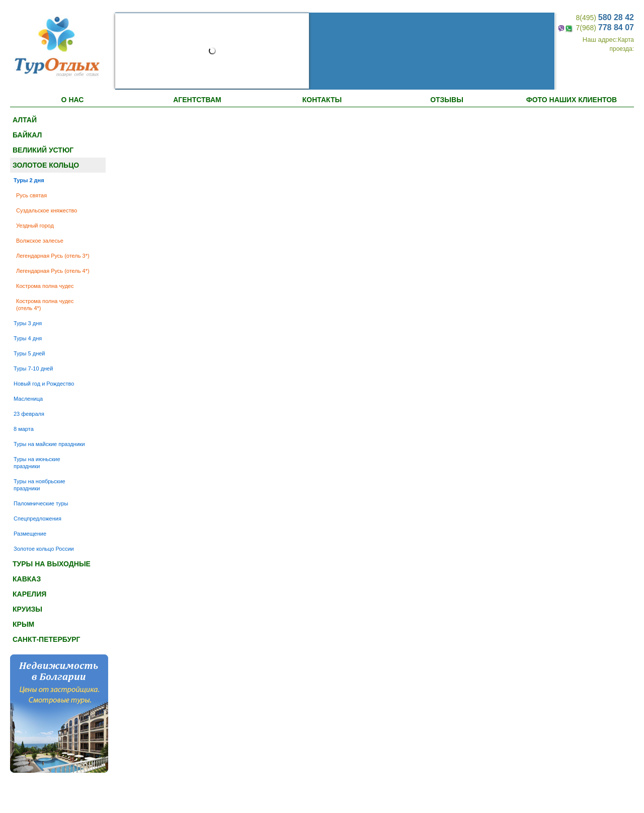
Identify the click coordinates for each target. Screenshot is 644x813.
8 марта (24, 429)
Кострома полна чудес (45, 286)
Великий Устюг (43, 150)
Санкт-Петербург (46, 639)
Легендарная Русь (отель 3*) (53, 256)
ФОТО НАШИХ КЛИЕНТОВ (572, 100)
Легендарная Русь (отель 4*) (53, 271)
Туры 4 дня (28, 338)
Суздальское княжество (47, 210)
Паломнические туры (41, 503)
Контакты (322, 100)
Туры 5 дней (29, 353)
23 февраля (29, 414)
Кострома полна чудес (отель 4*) (45, 305)
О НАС (73, 100)
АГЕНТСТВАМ (197, 100)
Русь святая (31, 195)
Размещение (30, 534)
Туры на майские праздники (49, 444)
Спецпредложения (37, 519)
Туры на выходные (52, 564)
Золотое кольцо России (44, 549)
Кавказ (27, 579)
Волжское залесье (40, 241)
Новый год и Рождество (44, 384)
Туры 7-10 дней (33, 368)
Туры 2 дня (29, 180)
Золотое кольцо (46, 165)
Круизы (27, 609)
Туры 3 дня (28, 323)
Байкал (27, 135)
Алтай (25, 120)
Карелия (29, 594)
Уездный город (35, 226)
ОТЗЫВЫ (447, 100)
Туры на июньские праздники (37, 463)
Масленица (28, 399)
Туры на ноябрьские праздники (39, 485)
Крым (23, 624)
